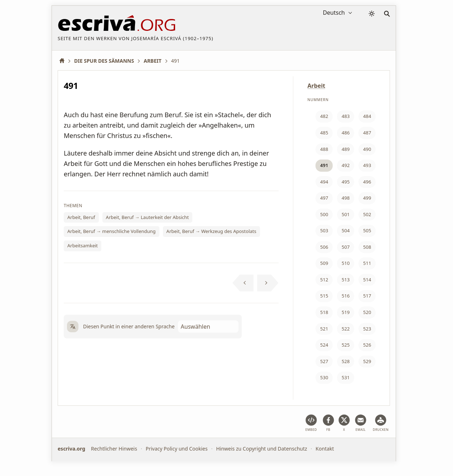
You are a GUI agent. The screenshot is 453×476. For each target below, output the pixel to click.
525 (346, 345)
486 (346, 133)
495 (346, 182)
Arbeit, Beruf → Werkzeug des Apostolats (211, 231)
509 (324, 263)
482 (324, 116)
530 (324, 377)
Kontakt (325, 449)
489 (346, 149)
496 (367, 182)
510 (346, 263)
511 (367, 263)
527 (324, 361)
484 (367, 116)
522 (346, 329)
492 (346, 165)
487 (367, 133)
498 (346, 198)
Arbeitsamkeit (83, 246)
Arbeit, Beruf (81, 217)
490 (367, 149)
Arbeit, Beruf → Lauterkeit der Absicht (148, 217)
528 (346, 361)
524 (324, 345)
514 (367, 280)
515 (324, 296)
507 (346, 247)
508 (367, 247)
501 (346, 214)
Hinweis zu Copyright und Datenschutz (261, 449)
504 (346, 230)
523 (367, 329)
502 (367, 214)
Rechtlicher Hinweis (114, 449)
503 (324, 230)
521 (324, 329)
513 (346, 280)
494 (324, 182)
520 (367, 312)
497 (324, 198)
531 (346, 377)
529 (367, 361)
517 (367, 296)
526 (367, 345)
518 (324, 312)
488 (324, 149)
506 (324, 247)
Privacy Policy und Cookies (177, 449)
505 (367, 230)
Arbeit (317, 86)
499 (367, 198)
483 (346, 116)
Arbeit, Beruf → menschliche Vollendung (112, 231)
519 (346, 312)
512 (324, 280)
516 (346, 296)
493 (367, 165)
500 (324, 214)
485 (324, 133)
